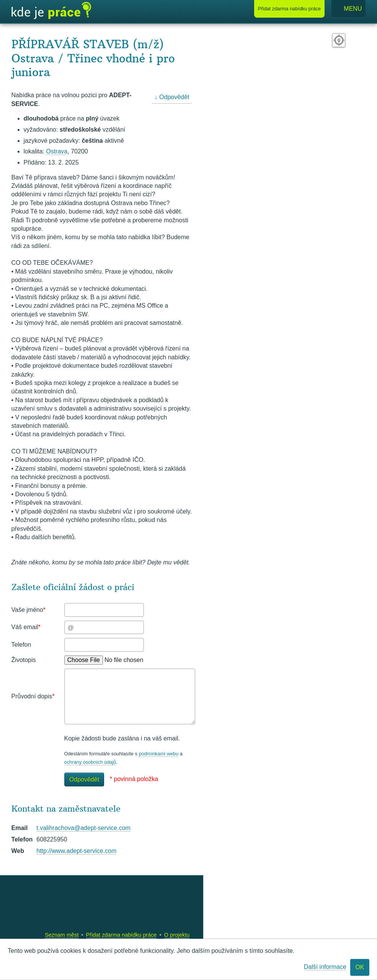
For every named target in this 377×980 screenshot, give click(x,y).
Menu (349, 9)
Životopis (24, 660)
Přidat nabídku (289, 9)
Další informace (325, 967)
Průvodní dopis (33, 696)
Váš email (26, 627)
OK (360, 967)
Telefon (21, 645)
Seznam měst (62, 935)
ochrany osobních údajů (90, 762)
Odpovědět (84, 779)
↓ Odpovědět (172, 97)
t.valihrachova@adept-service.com (83, 828)
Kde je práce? (51, 11)
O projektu (177, 935)
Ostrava (57, 151)
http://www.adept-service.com (76, 851)
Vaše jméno (29, 610)
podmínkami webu (158, 754)
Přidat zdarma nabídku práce (122, 935)
